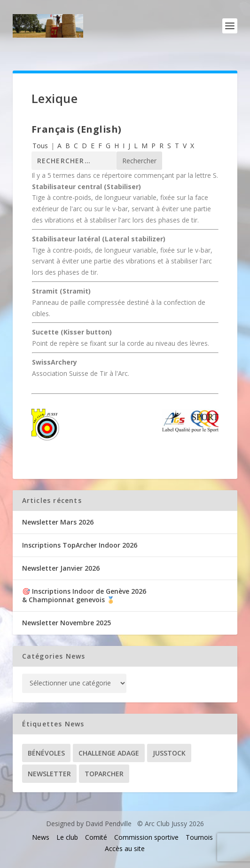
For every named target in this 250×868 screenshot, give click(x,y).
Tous (40, 146)
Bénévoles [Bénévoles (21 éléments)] (46, 753)
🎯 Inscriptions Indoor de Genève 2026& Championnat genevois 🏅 (84, 595)
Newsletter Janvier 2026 (61, 568)
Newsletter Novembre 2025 (66, 623)
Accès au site (125, 848)
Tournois (199, 837)
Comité (96, 837)
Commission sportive (146, 837)
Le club (67, 837)
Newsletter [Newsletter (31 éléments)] (49, 774)
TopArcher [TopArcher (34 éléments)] (104, 774)
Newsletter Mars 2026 (58, 522)
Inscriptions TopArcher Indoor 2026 (80, 545)
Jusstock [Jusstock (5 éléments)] (169, 753)
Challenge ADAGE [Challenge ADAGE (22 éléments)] (109, 753)
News (41, 837)
